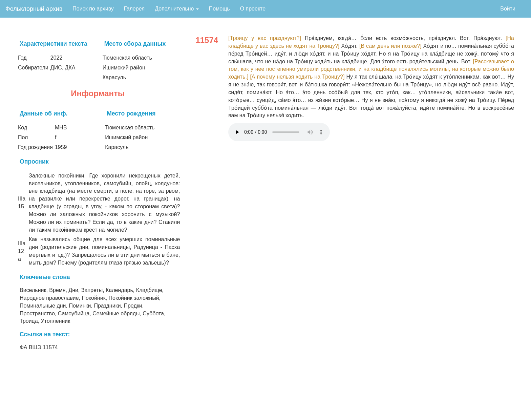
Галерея (134, 9)
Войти (508, 9)
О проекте (253, 9)
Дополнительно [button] (177, 9)
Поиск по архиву (93, 9)
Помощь (219, 9)
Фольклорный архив (34, 9)
